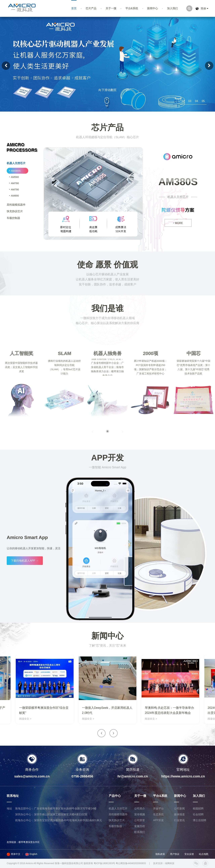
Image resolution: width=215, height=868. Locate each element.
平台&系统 (132, 8)
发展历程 (140, 826)
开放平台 (158, 809)
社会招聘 (198, 814)
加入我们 (173, 8)
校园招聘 (198, 809)
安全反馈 (189, 854)
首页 (74, 8)
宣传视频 (140, 814)
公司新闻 (179, 809)
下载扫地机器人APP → (25, 561)
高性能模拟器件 (118, 814)
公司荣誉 (140, 820)
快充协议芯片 (117, 820)
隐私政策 (160, 854)
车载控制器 (115, 826)
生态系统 (158, 814)
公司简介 (140, 809)
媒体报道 (179, 814)
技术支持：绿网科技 (164, 863)
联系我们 (140, 832)
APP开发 (108, 458)
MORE (178, 223)
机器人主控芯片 (118, 809)
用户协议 (175, 854)
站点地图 (204, 854)
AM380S (16, 171)
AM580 (15, 177)
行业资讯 (179, 820)
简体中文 (14, 854)
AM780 (15, 183)
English (31, 854)
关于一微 (111, 8)
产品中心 (115, 796)
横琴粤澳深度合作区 (29, 842)
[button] (176, 101)
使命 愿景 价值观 (108, 265)
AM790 (15, 189)
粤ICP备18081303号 (104, 863)
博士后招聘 (200, 820)
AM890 (15, 196)
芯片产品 (91, 8)
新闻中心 (153, 8)
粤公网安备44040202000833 (131, 863)
